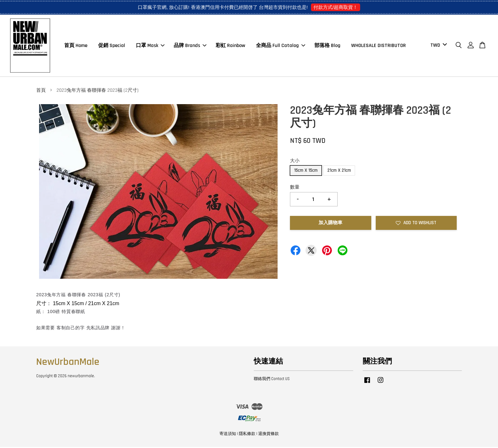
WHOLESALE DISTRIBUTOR (379, 46)
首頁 (41, 91)
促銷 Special (112, 46)
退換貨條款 (269, 435)
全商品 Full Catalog (281, 46)
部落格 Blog (327, 46)
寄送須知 (228, 435)
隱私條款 (247, 435)
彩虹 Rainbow (230, 46)
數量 (295, 188)
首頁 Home (76, 46)
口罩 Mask (150, 46)
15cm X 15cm (306, 171)
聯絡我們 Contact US (272, 380)
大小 (295, 161)
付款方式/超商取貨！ (336, 7)
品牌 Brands (190, 46)
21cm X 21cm (339, 171)
